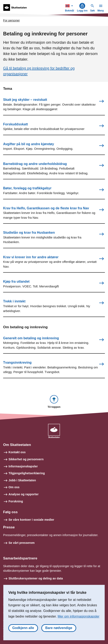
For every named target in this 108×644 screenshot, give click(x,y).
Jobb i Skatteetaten (22, 480)
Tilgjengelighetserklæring (27, 473)
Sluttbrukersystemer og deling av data (36, 578)
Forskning (16, 501)
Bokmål (70, 7)
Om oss (14, 487)
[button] (54, 402)
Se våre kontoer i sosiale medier (31, 520)
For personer (11, 20)
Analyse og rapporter (24, 494)
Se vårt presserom (22, 543)
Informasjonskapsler (23, 466)
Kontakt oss (17, 452)
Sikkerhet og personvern (26, 459)
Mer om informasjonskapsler (79, 616)
